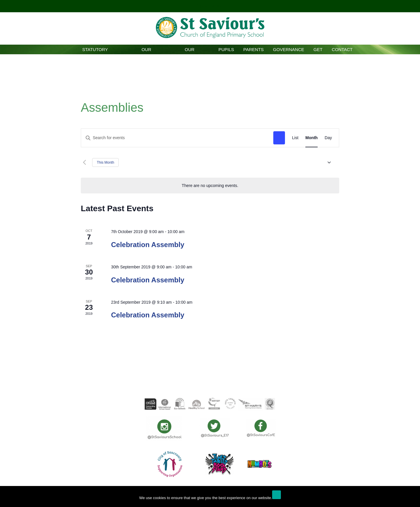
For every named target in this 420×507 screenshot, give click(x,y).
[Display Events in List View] (295, 138)
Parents (253, 49)
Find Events (279, 138)
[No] (413, 498)
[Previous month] (84, 162)
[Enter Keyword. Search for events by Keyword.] (177, 138)
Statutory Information (95, 51)
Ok (276, 495)
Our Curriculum (189, 51)
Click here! (209, 6)
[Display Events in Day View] (328, 138)
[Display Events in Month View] (311, 138)
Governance (289, 49)
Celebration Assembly (148, 245)
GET (318, 49)
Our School (146, 51)
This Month (105, 162)
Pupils (226, 49)
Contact (342, 49)
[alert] (210, 186)
